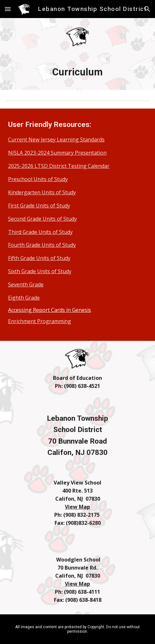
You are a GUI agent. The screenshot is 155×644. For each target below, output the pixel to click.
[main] (78, 72)
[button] (8, 9)
